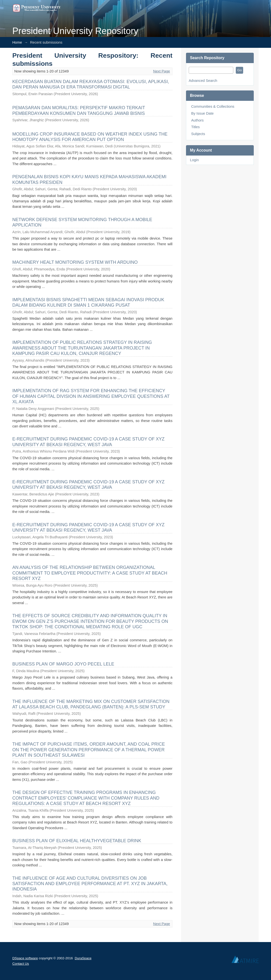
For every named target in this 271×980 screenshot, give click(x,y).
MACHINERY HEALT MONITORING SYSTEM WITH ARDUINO (75, 262)
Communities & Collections (213, 106)
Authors (197, 120)
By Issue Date (202, 113)
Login (194, 160)
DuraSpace (83, 958)
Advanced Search (203, 81)
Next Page (162, 71)
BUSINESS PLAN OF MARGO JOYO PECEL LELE (63, 664)
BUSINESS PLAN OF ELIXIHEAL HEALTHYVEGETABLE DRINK (77, 841)
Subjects (198, 134)
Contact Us (21, 964)
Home (17, 42)
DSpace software (25, 958)
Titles (195, 127)
